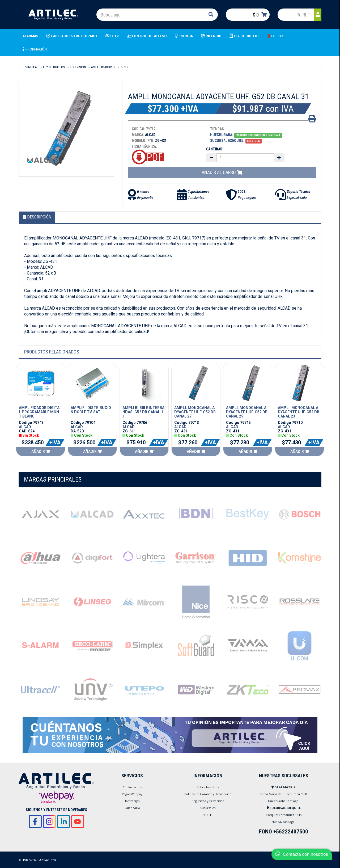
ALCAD (25, 427)
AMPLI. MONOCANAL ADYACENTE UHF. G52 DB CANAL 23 (299, 412)
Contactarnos (132, 787)
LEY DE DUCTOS (54, 67)
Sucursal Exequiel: (227, 141)
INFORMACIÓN (35, 49)
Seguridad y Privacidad (208, 801)
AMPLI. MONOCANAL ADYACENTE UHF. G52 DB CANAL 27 (195, 412)
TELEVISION (78, 67)
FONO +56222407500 (284, 832)
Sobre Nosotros (208, 787)
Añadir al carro (222, 172)
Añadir (41, 452)
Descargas (132, 801)
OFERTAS (277, 36)
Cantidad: (215, 149)
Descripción (37, 217)
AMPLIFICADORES (103, 67)
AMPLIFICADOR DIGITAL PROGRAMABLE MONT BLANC (39, 412)
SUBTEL (208, 815)
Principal (31, 67)
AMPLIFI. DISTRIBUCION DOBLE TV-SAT (91, 410)
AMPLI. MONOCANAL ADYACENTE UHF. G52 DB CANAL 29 (247, 412)
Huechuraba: (222, 135)
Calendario (132, 808)
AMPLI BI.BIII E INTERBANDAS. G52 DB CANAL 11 (143, 412)
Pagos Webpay (132, 794)
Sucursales (208, 808)
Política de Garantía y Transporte (208, 794)
